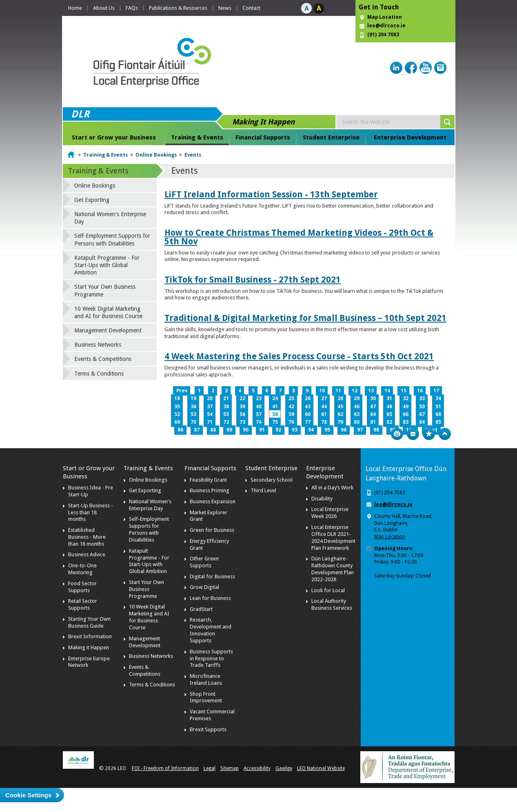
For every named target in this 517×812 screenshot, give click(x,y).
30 (373, 398)
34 (438, 398)
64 (373, 414)
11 (338, 391)
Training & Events (197, 137)
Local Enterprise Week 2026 (330, 513)
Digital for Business (212, 576)
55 (226, 414)
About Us (104, 8)
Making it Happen (89, 647)
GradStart (201, 609)
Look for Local (328, 590)
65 (389, 414)
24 (275, 398)
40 (259, 407)
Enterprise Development (410, 137)
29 (357, 398)
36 (193, 407)
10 (322, 391)
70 (193, 422)
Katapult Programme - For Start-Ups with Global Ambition (107, 265)
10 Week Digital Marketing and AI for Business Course (108, 312)
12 (355, 391)
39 (242, 407)
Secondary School (272, 480)
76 (291, 422)
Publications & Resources (178, 8)
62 (340, 414)
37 (210, 407)
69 (177, 422)
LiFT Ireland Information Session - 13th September (271, 194)
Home (75, 8)
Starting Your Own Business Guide (89, 622)
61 (324, 414)
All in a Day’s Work (332, 488)
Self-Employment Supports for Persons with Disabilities (112, 239)
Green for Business (212, 530)
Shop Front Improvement (206, 697)
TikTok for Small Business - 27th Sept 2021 (253, 280)
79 (340, 422)
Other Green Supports (204, 562)
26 (308, 398)
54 (210, 414)
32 (406, 398)
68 (438, 414)
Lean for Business (210, 598)
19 (193, 398)
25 (291, 398)
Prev (182, 391)
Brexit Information (90, 636)
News (225, 8)
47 (373, 407)
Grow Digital (204, 587)
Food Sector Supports (82, 587)
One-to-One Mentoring (82, 569)
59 (291, 414)
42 (291, 407)
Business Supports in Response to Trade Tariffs (211, 658)
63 (357, 414)
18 (177, 398)
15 (404, 391)
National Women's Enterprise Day (110, 218)
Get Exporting (92, 200)
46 (357, 407)
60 (308, 414)
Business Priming (210, 490)
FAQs (132, 8)
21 (226, 398)
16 (420, 391)
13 (371, 391)
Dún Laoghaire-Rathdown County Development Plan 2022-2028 (333, 569)
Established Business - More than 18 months (87, 537)
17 (436, 391)
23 (259, 398)
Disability (322, 499)
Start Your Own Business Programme (105, 290)
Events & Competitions (103, 359)
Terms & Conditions (99, 374)
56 (242, 414)
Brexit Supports (208, 729)
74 (259, 422)
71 (210, 422)
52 (177, 414)
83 (406, 422)
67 (422, 414)
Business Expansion (213, 501)
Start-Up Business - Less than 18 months (91, 512)
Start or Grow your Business (114, 137)
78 (324, 422)
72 (226, 422)
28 (340, 398)
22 (242, 398)
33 (422, 398)
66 (406, 414)
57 (259, 414)
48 (389, 407)
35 (177, 407)
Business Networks (98, 345)
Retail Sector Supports (83, 604)
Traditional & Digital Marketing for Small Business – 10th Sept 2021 (305, 318)
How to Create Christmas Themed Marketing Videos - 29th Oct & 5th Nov (299, 237)
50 (422, 407)
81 (373, 422)
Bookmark (429, 434)
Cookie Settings (28, 795)
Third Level (263, 490)
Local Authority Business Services (332, 604)
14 (387, 391)
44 (324, 407)
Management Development (108, 330)
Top (445, 434)
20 (210, 398)
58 (275, 414)
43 (308, 407)
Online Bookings (156, 155)
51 (438, 407)
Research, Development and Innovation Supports (211, 630)
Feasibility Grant (208, 480)
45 (340, 407)
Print (397, 434)
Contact (251, 8)
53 (193, 414)
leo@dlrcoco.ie (386, 26)
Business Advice (87, 554)
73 (242, 422)
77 (308, 422)
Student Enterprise (331, 137)
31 (389, 398)
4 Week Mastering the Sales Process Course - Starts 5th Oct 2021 (299, 356)
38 (226, 407)
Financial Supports (263, 137)
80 (357, 422)
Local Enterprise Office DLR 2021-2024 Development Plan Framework (333, 538)
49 (406, 407)
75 (275, 422)
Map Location (385, 17)
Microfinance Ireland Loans (206, 679)
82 (389, 422)
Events (193, 155)
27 (324, 398)
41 (275, 407)
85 (438, 422)
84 (422, 422)
